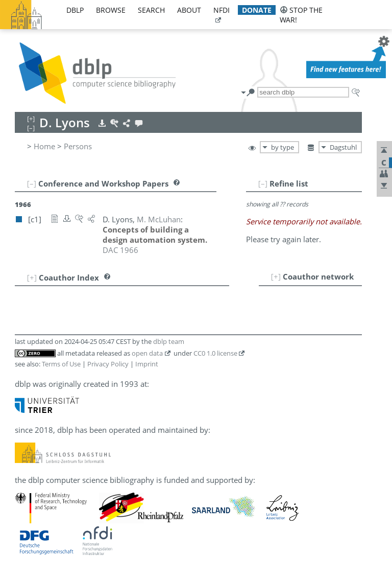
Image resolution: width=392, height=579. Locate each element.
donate (257, 10)
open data (147, 353)
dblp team (169, 341)
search (151, 10)
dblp (75, 10)
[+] (276, 276)
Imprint (147, 364)
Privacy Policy (108, 364)
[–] (263, 183)
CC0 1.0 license (215, 353)
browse (111, 10)
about (189, 10)
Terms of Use (61, 364)
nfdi (222, 10)
